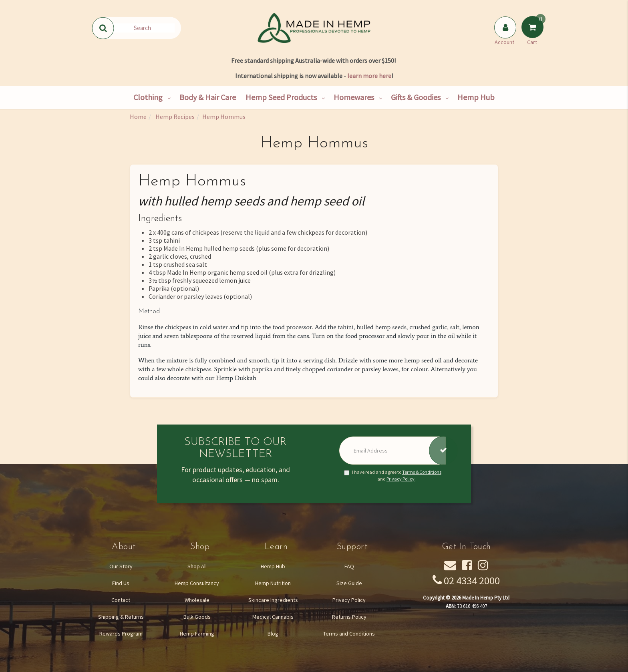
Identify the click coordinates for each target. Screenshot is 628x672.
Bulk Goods (197, 617)
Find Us (121, 583)
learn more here (369, 76)
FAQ (349, 566)
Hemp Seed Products (281, 97)
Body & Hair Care (208, 97)
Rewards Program (121, 634)
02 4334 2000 (472, 580)
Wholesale (197, 600)
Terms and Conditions (349, 634)
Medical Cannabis (273, 617)
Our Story (121, 566)
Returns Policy (349, 617)
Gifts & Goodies (416, 97)
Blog (273, 634)
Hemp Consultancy (197, 583)
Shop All (197, 566)
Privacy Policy (401, 479)
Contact (121, 600)
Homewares (354, 97)
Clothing (148, 97)
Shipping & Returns (121, 617)
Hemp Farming (197, 634)
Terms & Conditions (422, 472)
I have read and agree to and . (393, 475)
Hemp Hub (476, 97)
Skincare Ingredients (273, 600)
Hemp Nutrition (273, 583)
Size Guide (349, 583)
